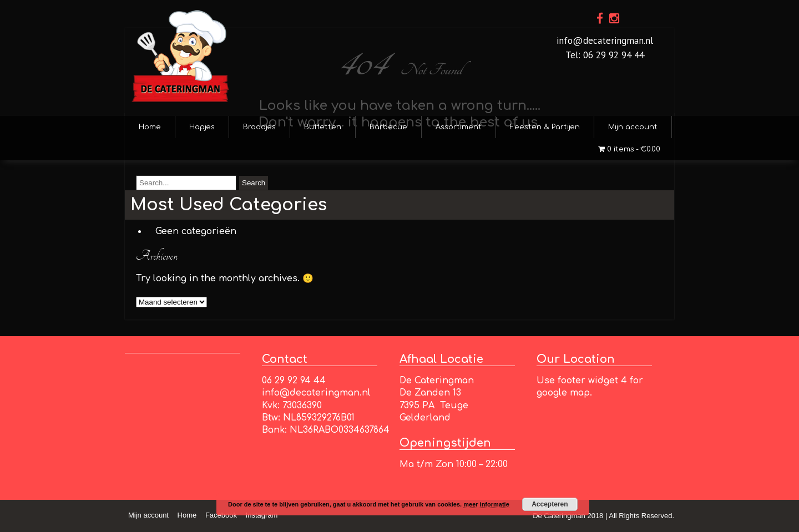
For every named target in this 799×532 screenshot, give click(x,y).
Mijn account (633, 127)
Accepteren (550, 504)
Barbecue (388, 127)
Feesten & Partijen (545, 127)
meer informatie (486, 504)
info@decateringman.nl (605, 40)
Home (150, 127)
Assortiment (459, 127)
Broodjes (259, 127)
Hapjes (202, 127)
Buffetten (323, 127)
